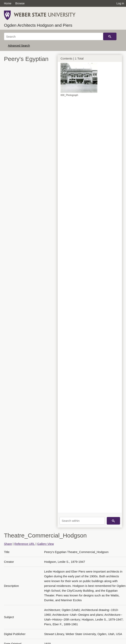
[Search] (54, 36)
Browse (20, 3)
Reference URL (25, 544)
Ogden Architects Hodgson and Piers (38, 25)
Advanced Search (19, 46)
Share (8, 544)
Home (8, 3)
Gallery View (45, 544)
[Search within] (82, 521)
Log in (120, 3)
